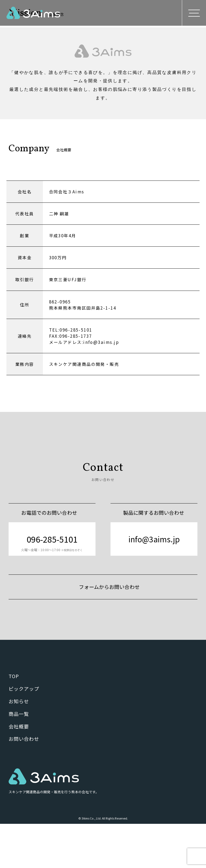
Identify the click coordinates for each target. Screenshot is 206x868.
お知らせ (19, 745)
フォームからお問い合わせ (109, 631)
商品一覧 (19, 758)
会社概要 (19, 770)
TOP (14, 720)
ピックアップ (24, 732)
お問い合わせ (24, 783)
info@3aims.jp (154, 583)
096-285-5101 (52, 586)
